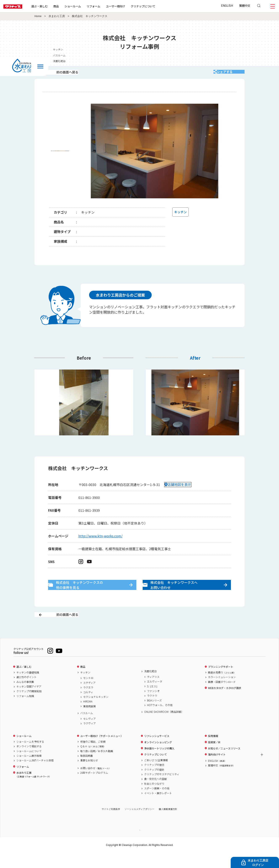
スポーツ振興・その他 (157, 803)
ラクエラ (88, 702)
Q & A (93, 761)
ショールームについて (29, 766)
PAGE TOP (139, 844)
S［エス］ (153, 701)
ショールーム (86, 6)
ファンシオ (153, 706)
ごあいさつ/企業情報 (156, 775)
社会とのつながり (154, 798)
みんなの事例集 (25, 697)
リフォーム (107, 6)
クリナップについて (156, 6)
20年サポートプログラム (94, 787)
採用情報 (213, 751)
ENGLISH (227, 5)
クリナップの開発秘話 (29, 706)
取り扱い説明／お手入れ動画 (97, 766)
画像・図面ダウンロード (222, 697)
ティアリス (153, 692)
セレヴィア (89, 733)
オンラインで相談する (29, 761)
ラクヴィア (89, 738)
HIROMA (88, 716)
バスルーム (87, 728)
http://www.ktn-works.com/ (100, 541)
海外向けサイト (217, 769)
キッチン (85, 687)
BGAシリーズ (154, 715)
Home (38, 16)
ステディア (89, 697)
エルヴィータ (155, 696)
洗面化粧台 (150, 686)
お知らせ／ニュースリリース (224, 763)
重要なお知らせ (89, 775)
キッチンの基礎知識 (28, 687)
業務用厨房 (89, 721)
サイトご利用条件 (111, 824)
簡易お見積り (222, 687)
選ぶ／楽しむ (24, 681)
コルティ (88, 707)
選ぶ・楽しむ (53, 6)
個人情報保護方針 (168, 824)
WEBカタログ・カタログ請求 (225, 703)
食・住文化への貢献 (155, 794)
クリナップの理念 (154, 779)
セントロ (88, 693)
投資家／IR (214, 757)
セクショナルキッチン (96, 712)
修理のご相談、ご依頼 (93, 756)
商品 (83, 681)
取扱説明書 (87, 770)
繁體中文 (245, 5)
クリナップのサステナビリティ (162, 789)
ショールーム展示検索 (29, 770)
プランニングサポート (221, 681)
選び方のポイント (26, 692)
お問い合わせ (96, 783)
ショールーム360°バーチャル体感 (35, 775)
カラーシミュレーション (222, 692)
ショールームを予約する (30, 756)
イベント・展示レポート (158, 808)
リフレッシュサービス (157, 751)
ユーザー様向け (129, 6)
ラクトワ (152, 710)
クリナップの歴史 (154, 784)
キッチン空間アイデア (29, 701)
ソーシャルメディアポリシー (139, 824)
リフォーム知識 (25, 711)
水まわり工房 (57, 16)
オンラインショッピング (158, 757)
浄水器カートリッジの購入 (159, 763)
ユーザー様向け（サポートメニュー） (102, 751)
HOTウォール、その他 (160, 720)
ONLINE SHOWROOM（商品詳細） (164, 727)
